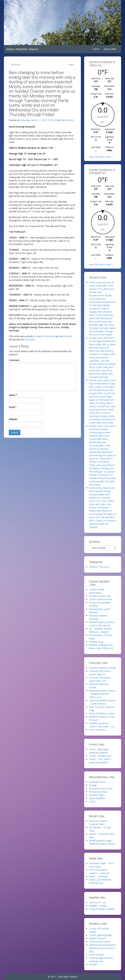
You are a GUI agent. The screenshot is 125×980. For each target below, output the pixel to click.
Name (13, 395)
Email (13, 407)
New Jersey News (98, 792)
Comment (14, 360)
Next (71, 65)
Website (13, 419)
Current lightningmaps (101, 935)
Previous (16, 65)
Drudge (93, 785)
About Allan (110, 49)
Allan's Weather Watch (22, 49)
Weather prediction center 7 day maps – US (102, 725)
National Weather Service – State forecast (102, 702)
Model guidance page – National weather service (102, 842)
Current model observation (97, 591)
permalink (30, 339)
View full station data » (101, 157)
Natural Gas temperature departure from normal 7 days (102, 948)
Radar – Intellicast (98, 876)
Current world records (101, 599)
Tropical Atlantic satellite (102, 909)
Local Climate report (100, 942)
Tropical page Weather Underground (101, 960)
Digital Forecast (97, 938)
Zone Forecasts (97, 730)
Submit (15, 432)
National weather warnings (98, 617)
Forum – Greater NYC (100, 756)
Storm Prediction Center (102, 713)
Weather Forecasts (45, 336)
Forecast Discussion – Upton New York (101, 679)
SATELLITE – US (98, 902)
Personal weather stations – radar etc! (100, 871)
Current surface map (100, 596)
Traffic (92, 801)
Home (96, 49)
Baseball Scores (97, 782)
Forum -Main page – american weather (100, 751)
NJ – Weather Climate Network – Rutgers (100, 630)
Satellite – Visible (98, 906)
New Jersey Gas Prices (101, 788)
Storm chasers (97, 955)
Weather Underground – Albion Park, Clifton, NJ (102, 647)
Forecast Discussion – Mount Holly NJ (101, 673)
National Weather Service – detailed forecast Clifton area (102, 694)
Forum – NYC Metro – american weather (101, 761)
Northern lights (97, 795)
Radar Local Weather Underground (100, 881)
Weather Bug (96, 642)
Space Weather (97, 798)
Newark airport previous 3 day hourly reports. (102, 624)
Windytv (93, 964)
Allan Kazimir (67, 120)
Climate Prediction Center (102, 668)
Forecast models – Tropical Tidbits (99, 823)
